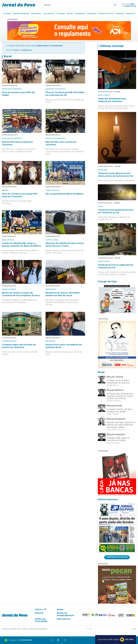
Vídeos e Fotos (106, 14)
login (132, 4)
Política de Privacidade (41, 620)
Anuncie (39, 613)
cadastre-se (130, 6)
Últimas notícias (111, 46)
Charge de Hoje (107, 282)
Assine (60, 609)
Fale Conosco (64, 619)
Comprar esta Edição (117, 557)
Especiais (92, 14)
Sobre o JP (41, 609)
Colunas (61, 14)
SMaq (134, 629)
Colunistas (49, 14)
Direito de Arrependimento (65, 614)
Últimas (7, 14)
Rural (8, 56)
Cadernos (80, 14)
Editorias (36, 14)
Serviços (131, 14)
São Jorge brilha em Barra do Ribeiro (65, 194)
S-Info (90, 629)
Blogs (70, 14)
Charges (120, 14)
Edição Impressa (21, 14)
